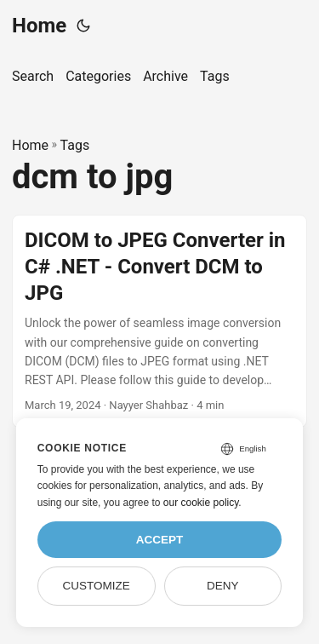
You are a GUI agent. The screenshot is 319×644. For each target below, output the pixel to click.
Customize (96, 586)
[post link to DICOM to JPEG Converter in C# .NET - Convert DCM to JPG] (159, 321)
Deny (223, 586)
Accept (160, 540)
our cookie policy (201, 503)
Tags (75, 145)
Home (39, 26)
